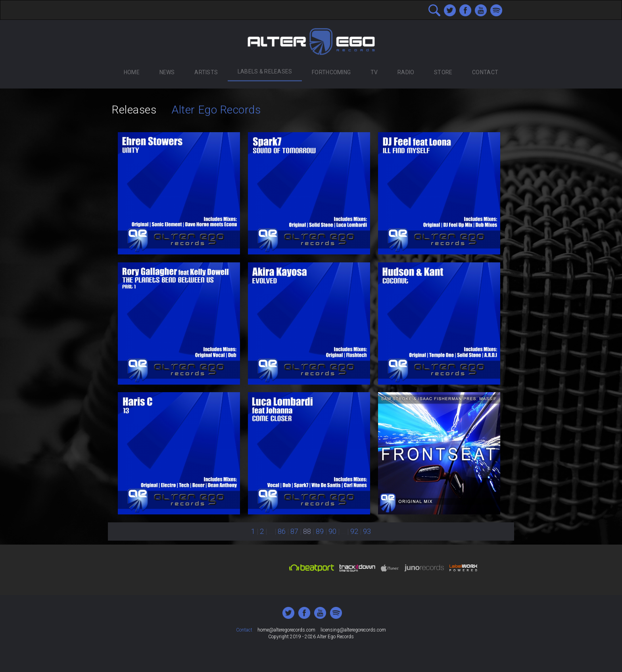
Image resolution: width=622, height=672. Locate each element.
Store (443, 72)
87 (294, 531)
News (167, 72)
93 (367, 531)
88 (307, 531)
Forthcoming (331, 72)
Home (132, 72)
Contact (485, 72)
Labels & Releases (265, 71)
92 (354, 531)
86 (282, 531)
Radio (406, 72)
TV (374, 72)
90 (332, 531)
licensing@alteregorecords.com (353, 630)
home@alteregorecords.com (286, 630)
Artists (206, 72)
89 (320, 531)
